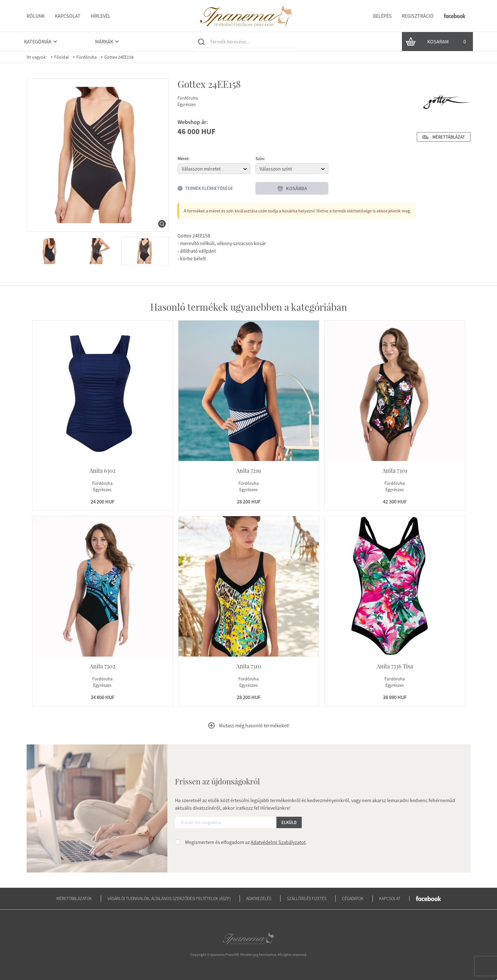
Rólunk (36, 16)
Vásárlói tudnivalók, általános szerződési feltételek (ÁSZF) (169, 899)
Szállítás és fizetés (307, 899)
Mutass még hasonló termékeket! (249, 725)
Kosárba (292, 188)
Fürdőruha (84, 57)
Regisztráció (418, 16)
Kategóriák (42, 42)
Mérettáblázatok (74, 899)
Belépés (382, 16)
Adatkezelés (259, 899)
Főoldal (59, 57)
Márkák (108, 42)
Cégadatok (353, 899)
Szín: (260, 159)
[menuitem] (50, 251)
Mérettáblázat (444, 137)
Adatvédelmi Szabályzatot (278, 842)
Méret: (184, 159)
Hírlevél (101, 16)
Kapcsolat (68, 16)
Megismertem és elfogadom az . (246, 842)
